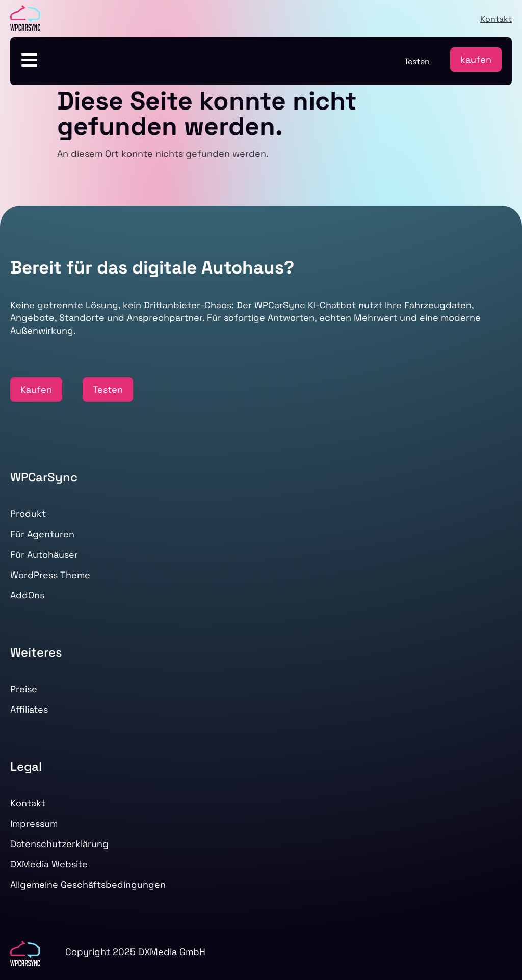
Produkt (28, 514)
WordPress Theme (50, 575)
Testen (417, 61)
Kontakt (496, 19)
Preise (24, 689)
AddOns (27, 595)
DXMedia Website (49, 864)
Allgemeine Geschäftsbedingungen (88, 884)
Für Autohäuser (44, 554)
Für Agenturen (42, 534)
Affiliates (29, 709)
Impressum (34, 823)
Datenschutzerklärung (59, 844)
